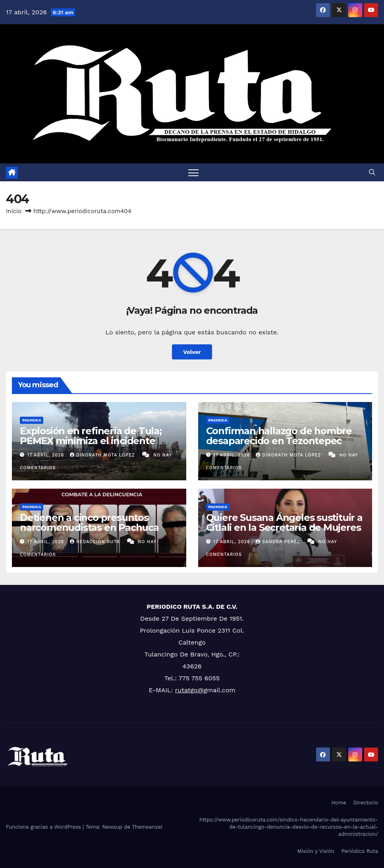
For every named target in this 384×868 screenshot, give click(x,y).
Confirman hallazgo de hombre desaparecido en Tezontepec (279, 436)
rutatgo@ (189, 690)
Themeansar (147, 827)
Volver (192, 352)
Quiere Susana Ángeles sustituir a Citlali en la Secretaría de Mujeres (284, 522)
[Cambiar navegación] (194, 172)
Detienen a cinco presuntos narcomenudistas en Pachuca (89, 522)
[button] (372, 172)
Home (339, 803)
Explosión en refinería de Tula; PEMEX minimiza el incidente (91, 436)
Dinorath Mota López (103, 455)
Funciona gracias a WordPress (44, 827)
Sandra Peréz (279, 542)
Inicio (14, 211)
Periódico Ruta (360, 851)
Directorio (366, 803)
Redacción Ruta (96, 542)
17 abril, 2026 (47, 455)
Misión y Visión (315, 851)
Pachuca (32, 420)
